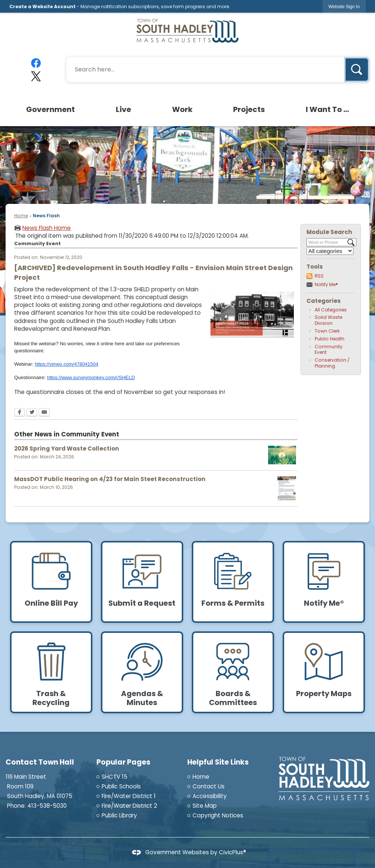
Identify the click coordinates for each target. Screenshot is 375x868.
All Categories (331, 310)
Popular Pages (123, 762)
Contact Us (209, 786)
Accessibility (210, 796)
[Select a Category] (330, 251)
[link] (344, 7)
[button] (357, 70)
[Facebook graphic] (36, 63)
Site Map (205, 806)
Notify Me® (326, 284)
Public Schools (121, 786)
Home (21, 216)
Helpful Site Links (218, 762)
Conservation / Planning (332, 363)
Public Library (119, 815)
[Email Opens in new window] (44, 413)
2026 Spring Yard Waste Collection (67, 449)
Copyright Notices (218, 815)
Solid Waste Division (328, 320)
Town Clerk (327, 331)
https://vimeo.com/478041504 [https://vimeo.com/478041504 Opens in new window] (66, 364)
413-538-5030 (47, 806)
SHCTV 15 (115, 777)
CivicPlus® (233, 852)
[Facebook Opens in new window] (20, 413)
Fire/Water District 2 (129, 806)
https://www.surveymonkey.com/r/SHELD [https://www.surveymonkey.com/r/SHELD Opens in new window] (91, 377)
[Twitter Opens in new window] (32, 413)
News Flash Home (47, 228)
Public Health (330, 339)
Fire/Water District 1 (129, 796)
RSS (319, 276)
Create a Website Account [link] (42, 7)
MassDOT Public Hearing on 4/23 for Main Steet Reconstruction (110, 479)
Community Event (329, 350)
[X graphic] (36, 76)
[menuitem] (51, 109)
